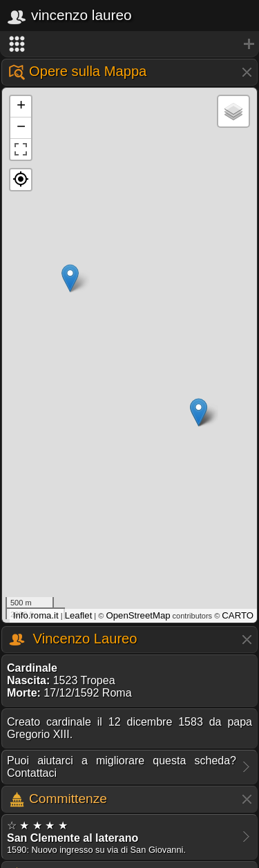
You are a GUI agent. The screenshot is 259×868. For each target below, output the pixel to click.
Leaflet (79, 615)
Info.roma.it (36, 615)
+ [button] (21, 106)
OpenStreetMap (138, 615)
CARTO (238, 615)
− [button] (21, 128)
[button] (21, 180)
